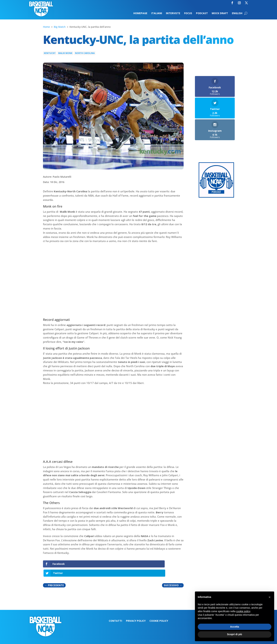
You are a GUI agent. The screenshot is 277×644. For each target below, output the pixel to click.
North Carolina (85, 53)
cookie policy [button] (243, 611)
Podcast (202, 13)
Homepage (140, 13)
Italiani (157, 13)
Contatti (115, 612)
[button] (270, 597)
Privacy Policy (136, 612)
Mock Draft (220, 13)
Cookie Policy (159, 612)
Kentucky (50, 53)
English (237, 13)
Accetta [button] (235, 627)
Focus (188, 13)
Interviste (173, 13)
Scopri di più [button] (235, 634)
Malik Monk (65, 53)
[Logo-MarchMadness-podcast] (216, 197)
